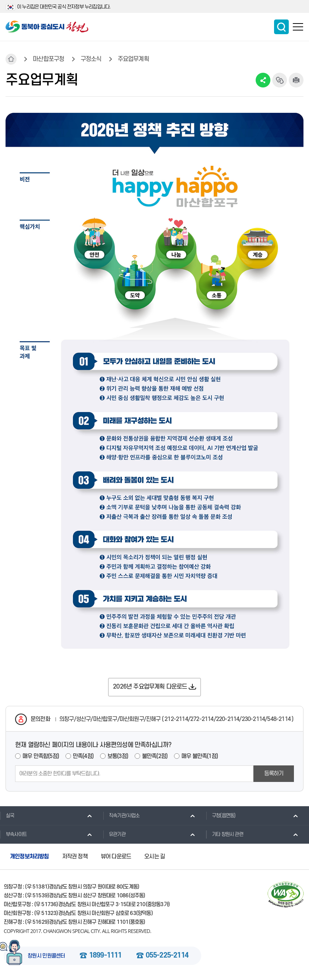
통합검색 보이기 (281, 27)
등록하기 (274, 773)
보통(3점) (118, 756)
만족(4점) (83, 756)
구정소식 (91, 59)
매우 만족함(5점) (41, 756)
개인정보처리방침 (29, 857)
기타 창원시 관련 (225, 834)
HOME (11, 59)
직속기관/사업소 (121, 815)
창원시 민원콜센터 (46, 956)
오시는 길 (154, 857)
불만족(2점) (155, 756)
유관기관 (114, 834)
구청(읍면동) (221, 815)
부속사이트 (13, 834)
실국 (7, 815)
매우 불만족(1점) (200, 756)
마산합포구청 (48, 59)
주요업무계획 (133, 59)
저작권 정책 (75, 857)
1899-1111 (105, 956)
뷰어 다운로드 (116, 857)
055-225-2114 (167, 956)
